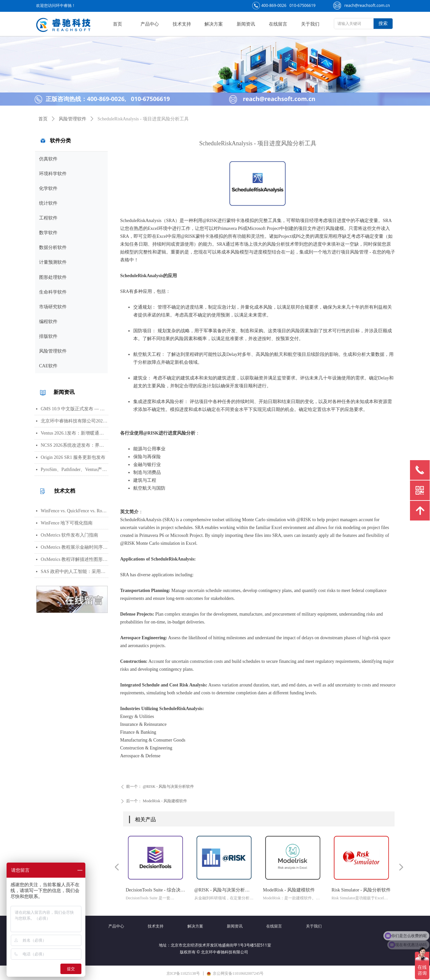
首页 (43, 119)
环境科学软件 (53, 174)
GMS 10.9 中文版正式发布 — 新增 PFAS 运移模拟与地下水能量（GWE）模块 (75, 409)
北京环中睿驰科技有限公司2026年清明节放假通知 (75, 421)
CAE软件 (48, 366)
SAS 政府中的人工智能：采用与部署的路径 (75, 572)
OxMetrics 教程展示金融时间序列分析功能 (75, 547)
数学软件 (48, 233)
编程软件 (48, 322)
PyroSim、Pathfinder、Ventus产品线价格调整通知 (75, 470)
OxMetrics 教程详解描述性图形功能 (75, 559)
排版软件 (48, 336)
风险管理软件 (53, 351)
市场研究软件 (53, 307)
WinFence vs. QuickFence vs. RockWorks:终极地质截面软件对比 (75, 511)
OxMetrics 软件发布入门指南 (69, 535)
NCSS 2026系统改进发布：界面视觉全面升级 (75, 445)
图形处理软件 (53, 277)
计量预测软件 (53, 262)
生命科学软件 (53, 292)
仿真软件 (48, 159)
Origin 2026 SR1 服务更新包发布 (73, 457)
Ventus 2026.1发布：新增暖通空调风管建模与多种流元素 (75, 433)
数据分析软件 (53, 247)
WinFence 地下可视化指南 (67, 523)
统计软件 (48, 203)
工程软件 (48, 218)
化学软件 (48, 188)
